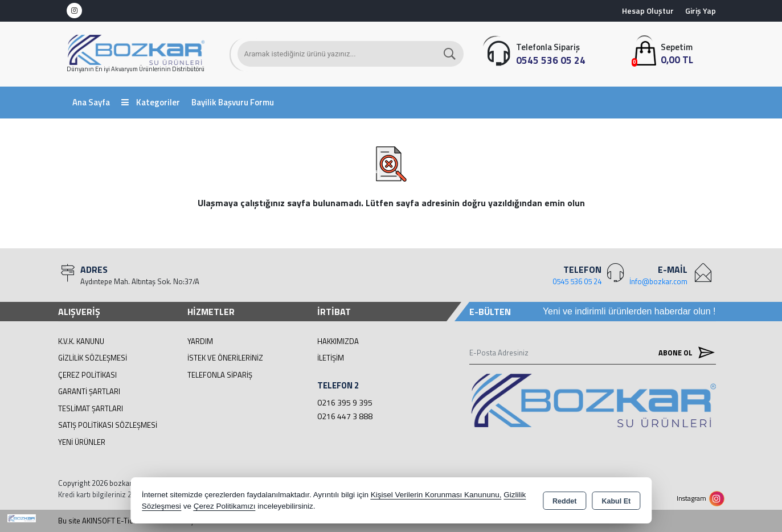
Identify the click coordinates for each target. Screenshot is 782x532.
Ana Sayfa (91, 102)
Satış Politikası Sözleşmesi (108, 425)
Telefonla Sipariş (220, 375)
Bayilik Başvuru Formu (233, 102)
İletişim (331, 358)
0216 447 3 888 (345, 416)
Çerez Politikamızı (225, 506)
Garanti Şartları (89, 391)
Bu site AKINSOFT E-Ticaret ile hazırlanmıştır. (130, 521)
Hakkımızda (338, 341)
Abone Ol (684, 353)
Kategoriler (151, 102)
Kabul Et (616, 501)
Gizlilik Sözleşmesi (93, 358)
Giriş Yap (701, 11)
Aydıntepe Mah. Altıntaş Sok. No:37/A (140, 281)
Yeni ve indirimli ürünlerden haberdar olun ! (629, 311)
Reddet (564, 501)
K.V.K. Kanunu (81, 341)
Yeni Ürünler (82, 442)
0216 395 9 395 (345, 402)
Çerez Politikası (87, 375)
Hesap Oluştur (648, 11)
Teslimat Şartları (91, 408)
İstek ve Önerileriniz (225, 358)
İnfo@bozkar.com (658, 281)
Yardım (200, 341)
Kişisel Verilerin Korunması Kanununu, (436, 495)
